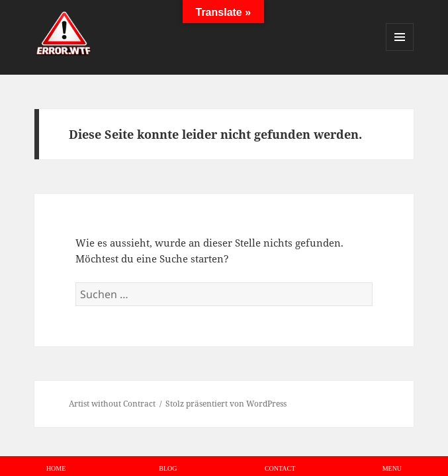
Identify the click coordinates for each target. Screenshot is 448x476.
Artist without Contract (112, 404)
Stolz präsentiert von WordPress (226, 404)
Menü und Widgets (400, 51)
